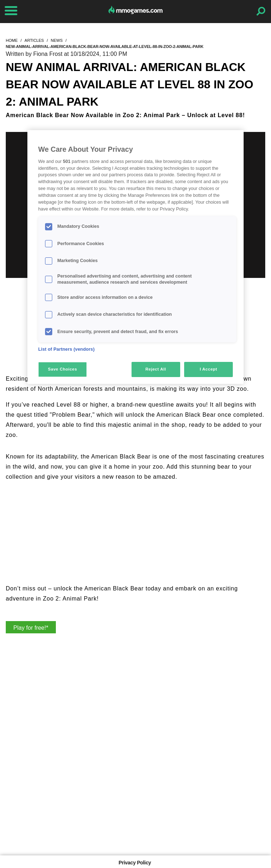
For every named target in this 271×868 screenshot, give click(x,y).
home (12, 40)
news (57, 40)
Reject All (156, 369)
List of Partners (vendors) (66, 349)
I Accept (208, 369)
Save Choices (63, 369)
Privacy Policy (135, 863)
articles (34, 40)
